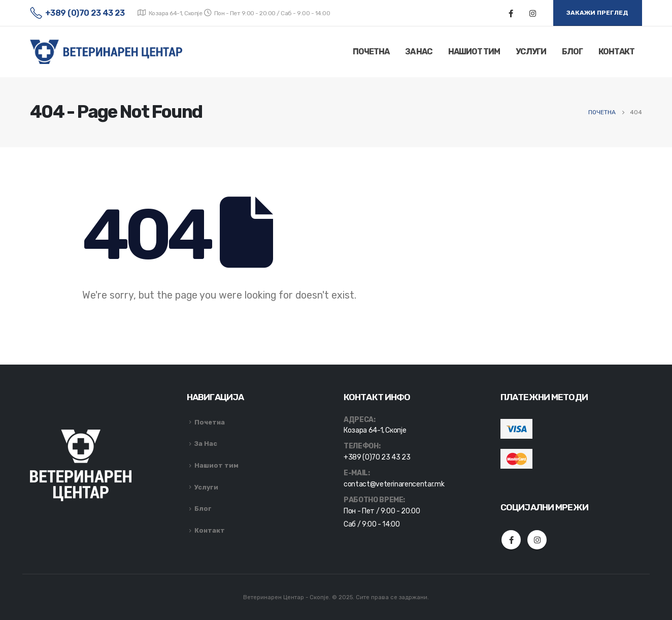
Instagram (537, 540)
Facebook (511, 540)
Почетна (371, 52)
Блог (572, 52)
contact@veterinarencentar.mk (394, 484)
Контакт (616, 52)
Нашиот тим (474, 52)
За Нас (419, 52)
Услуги (531, 52)
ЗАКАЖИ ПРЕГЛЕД (597, 13)
